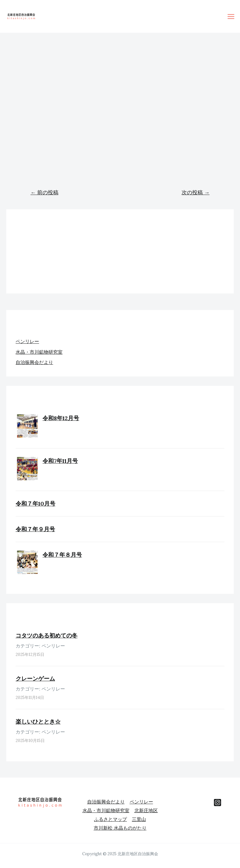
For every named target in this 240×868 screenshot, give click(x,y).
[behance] (217, 803)
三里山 (139, 819)
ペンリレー (27, 341)
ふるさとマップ (110, 819)
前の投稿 (45, 192)
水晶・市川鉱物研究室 (39, 352)
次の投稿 (195, 192)
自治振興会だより (34, 362)
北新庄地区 (146, 810)
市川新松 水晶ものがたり (120, 828)
